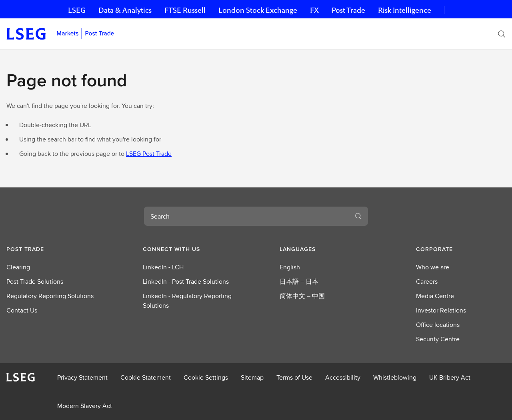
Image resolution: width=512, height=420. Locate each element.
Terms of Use (294, 377)
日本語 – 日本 (299, 282)
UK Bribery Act (450, 377)
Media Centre (435, 296)
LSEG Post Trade (149, 154)
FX (314, 10)
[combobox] (246, 216)
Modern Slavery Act (85, 406)
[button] (51, 249)
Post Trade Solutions (35, 282)
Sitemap (252, 377)
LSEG (77, 10)
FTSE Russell (185, 10)
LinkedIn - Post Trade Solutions (186, 282)
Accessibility (343, 377)
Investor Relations (441, 310)
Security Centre (438, 339)
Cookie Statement (146, 377)
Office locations (438, 325)
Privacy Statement (82, 377)
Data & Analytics (125, 10)
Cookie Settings (206, 377)
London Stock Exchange (258, 10)
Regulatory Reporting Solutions (50, 296)
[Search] (502, 34)
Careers (427, 282)
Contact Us (22, 310)
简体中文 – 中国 (302, 296)
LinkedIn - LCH (163, 267)
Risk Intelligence (405, 10)
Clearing (18, 267)
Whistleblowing (395, 377)
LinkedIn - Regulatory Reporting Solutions (187, 301)
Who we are (433, 267)
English (290, 267)
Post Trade (348, 10)
